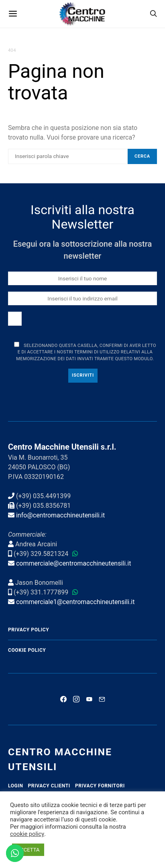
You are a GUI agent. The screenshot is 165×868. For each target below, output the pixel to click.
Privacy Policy (29, 630)
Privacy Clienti (49, 786)
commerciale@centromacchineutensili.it (74, 563)
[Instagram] (76, 699)
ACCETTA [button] (28, 850)
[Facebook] (63, 699)
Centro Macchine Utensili (60, 759)
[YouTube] (89, 699)
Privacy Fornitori (100, 786)
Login (16, 786)
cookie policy (27, 834)
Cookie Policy (27, 650)
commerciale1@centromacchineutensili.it (75, 602)
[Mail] (102, 699)
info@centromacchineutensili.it (60, 515)
